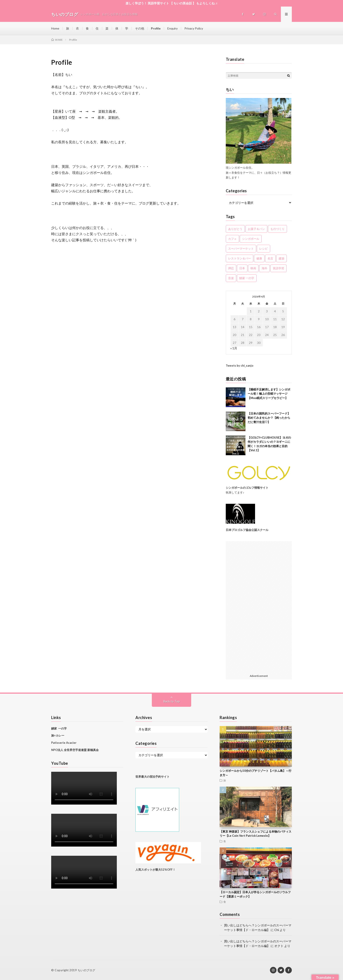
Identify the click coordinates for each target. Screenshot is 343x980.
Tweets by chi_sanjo (240, 366)
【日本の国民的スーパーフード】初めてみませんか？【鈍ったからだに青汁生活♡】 (269, 418)
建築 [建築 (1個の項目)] (282, 258)
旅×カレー (58, 735)
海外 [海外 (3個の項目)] (264, 268)
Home (55, 28)
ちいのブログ (87, 970)
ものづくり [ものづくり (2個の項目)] (277, 229)
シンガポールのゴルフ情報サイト (247, 488)
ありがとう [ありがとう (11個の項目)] (235, 229)
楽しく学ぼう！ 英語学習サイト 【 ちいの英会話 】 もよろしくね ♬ (172, 3)
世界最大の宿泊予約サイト (153, 777)
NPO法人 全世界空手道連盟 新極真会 (75, 750)
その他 (140, 28)
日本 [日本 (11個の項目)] (242, 268)
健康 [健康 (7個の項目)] (259, 258)
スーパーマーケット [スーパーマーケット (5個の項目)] (241, 248)
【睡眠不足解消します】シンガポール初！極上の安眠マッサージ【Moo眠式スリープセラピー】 (269, 394)
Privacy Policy (194, 28)
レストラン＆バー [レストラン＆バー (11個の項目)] (240, 258)
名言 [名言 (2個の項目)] (270, 258)
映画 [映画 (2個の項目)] (253, 268)
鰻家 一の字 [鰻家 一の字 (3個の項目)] (247, 278)
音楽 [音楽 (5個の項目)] (231, 278)
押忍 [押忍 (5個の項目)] (231, 268)
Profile (156, 28)
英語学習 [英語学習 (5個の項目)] (278, 268)
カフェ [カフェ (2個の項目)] (232, 239)
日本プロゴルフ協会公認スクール (247, 530)
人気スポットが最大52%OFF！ (155, 870)
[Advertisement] (259, 607)
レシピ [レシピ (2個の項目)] (263, 248)
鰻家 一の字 (59, 728)
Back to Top (172, 701)
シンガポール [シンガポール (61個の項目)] (251, 239)
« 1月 (234, 348)
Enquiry (172, 28)
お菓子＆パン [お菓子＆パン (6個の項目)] (256, 229)
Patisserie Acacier (64, 743)
